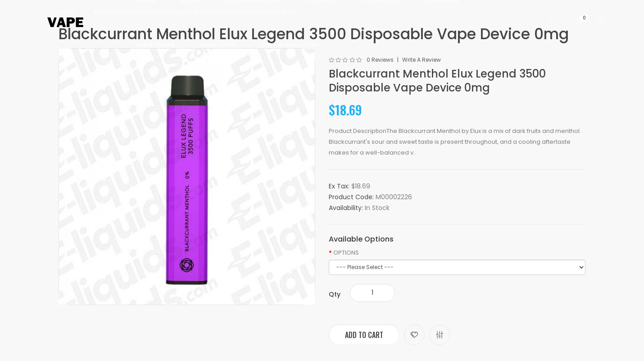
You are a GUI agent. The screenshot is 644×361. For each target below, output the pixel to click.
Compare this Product (440, 335)
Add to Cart (364, 335)
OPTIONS (346, 253)
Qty (335, 294)
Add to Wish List (414, 335)
